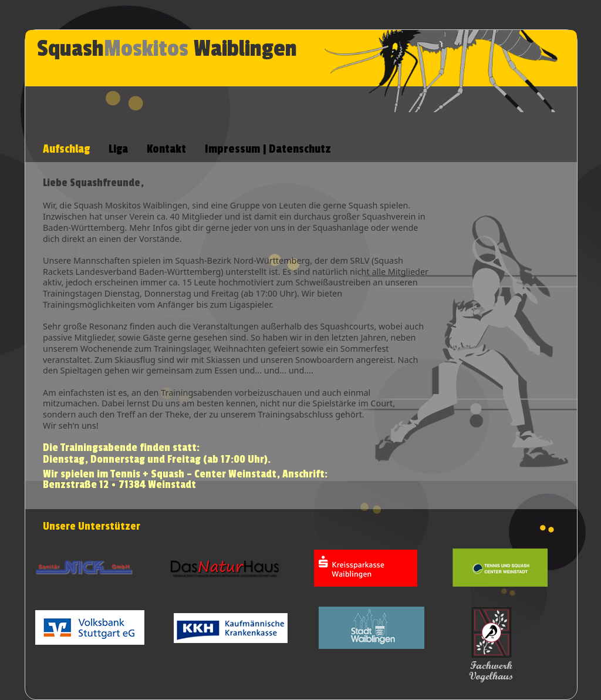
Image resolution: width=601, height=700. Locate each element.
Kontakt (166, 149)
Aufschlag (66, 149)
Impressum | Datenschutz (268, 149)
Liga (118, 149)
